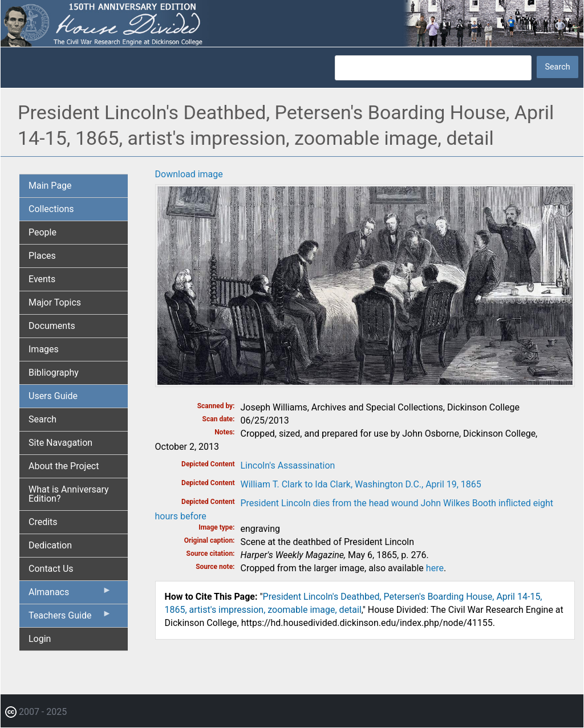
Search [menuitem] (42, 419)
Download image (189, 174)
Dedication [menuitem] (50, 545)
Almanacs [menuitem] (70, 595)
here (435, 568)
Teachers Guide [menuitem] (70, 618)
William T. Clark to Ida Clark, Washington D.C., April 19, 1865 (361, 484)
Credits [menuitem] (43, 522)
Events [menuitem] (42, 279)
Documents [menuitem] (52, 326)
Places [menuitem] (42, 256)
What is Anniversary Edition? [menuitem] (69, 494)
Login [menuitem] (40, 639)
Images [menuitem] (44, 349)
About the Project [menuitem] (64, 466)
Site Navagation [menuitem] (60, 443)
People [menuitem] (42, 232)
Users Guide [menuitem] (53, 396)
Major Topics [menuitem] (55, 302)
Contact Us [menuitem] (51, 569)
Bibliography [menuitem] (54, 373)
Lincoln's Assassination (288, 465)
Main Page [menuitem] (50, 186)
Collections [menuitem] (51, 209)
